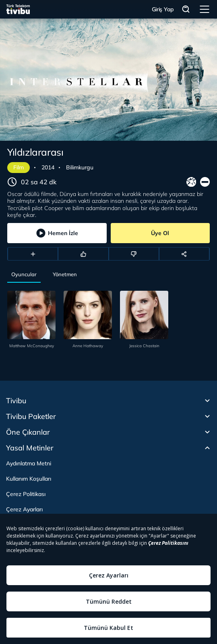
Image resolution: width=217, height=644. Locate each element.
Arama (186, 9)
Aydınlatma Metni (29, 463)
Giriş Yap (163, 9)
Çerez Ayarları (24, 509)
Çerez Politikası (26, 494)
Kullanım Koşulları (29, 479)
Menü (205, 9)
